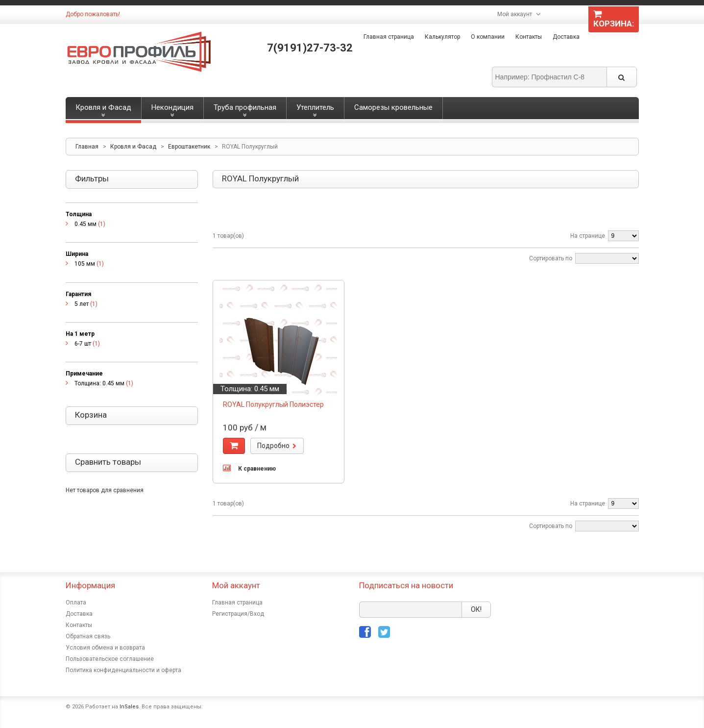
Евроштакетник (189, 147)
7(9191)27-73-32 (310, 48)
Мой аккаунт (515, 14)
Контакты (529, 37)
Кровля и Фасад (133, 147)
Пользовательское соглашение (110, 659)
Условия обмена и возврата (105, 648)
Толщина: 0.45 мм (99, 383)
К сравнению (257, 469)
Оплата (76, 602)
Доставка (566, 37)
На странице (588, 236)
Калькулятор (442, 37)
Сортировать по (551, 258)
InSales (129, 707)
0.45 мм (85, 224)
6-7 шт (83, 344)
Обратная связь (88, 636)
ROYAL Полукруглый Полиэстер (273, 404)
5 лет (82, 304)
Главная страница (389, 37)
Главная (87, 147)
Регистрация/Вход (238, 614)
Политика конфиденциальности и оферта (123, 670)
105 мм (85, 264)
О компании (488, 37)
